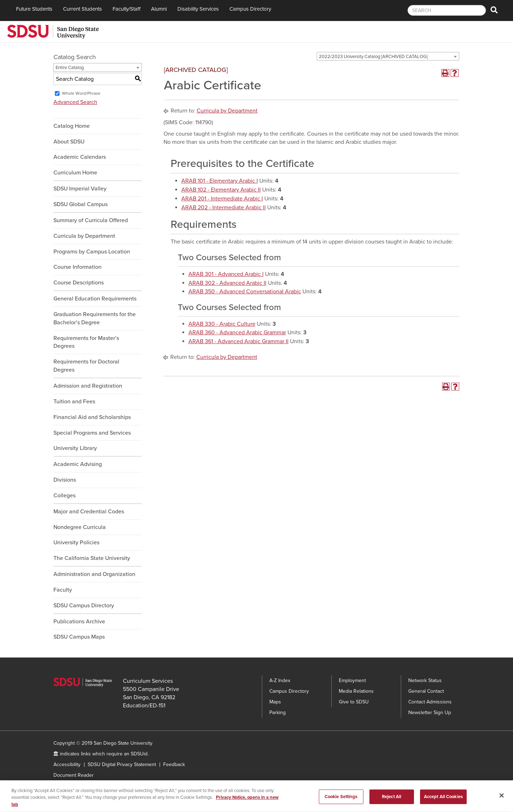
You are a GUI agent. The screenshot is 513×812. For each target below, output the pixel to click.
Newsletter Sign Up (430, 713)
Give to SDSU (354, 702)
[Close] (502, 797)
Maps (275, 702)
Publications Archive (79, 622)
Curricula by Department (84, 236)
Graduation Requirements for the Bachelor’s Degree (95, 318)
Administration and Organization (94, 574)
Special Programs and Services (92, 433)
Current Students (82, 9)
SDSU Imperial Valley (80, 189)
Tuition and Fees (74, 402)
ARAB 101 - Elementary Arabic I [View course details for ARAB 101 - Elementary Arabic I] (220, 181)
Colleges (64, 496)
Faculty (63, 590)
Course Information (77, 267)
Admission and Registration (88, 386)
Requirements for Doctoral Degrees (86, 366)
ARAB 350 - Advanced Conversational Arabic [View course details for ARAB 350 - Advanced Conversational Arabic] (245, 292)
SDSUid (139, 754)
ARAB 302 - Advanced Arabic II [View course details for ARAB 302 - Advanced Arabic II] (227, 283)
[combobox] (388, 56)
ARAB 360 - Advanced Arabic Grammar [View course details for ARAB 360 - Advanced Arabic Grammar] (237, 332)
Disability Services (198, 9)
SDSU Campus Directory (84, 606)
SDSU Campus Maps (79, 637)
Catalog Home (72, 126)
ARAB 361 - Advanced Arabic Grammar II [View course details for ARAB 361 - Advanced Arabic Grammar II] (239, 341)
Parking (278, 713)
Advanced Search (75, 102)
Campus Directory (250, 9)
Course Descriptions (79, 283)
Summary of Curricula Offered (91, 220)
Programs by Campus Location (92, 252)
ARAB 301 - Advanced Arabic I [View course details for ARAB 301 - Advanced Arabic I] (226, 274)
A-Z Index (280, 680)
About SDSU (69, 142)
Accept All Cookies (443, 798)
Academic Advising (78, 464)
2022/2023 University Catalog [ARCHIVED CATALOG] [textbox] (373, 57)
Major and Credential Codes (89, 512)
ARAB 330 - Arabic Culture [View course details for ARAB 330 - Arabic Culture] (222, 324)
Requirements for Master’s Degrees (86, 342)
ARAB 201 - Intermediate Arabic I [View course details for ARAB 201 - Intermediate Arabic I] (222, 199)
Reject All (392, 798)
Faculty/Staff (126, 9)
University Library (75, 448)
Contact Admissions (430, 702)
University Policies (76, 543)
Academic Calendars (80, 157)
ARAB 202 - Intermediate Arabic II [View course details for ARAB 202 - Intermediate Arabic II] (224, 208)
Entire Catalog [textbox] (70, 68)
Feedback (174, 764)
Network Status (425, 680)
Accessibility (67, 764)
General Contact (426, 691)
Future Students (34, 9)
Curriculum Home (75, 173)
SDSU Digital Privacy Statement (122, 764)
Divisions (65, 480)
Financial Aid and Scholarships (92, 417)
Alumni (159, 9)
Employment (352, 680)
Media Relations (356, 691)
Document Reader (74, 775)
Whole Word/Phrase (81, 93)
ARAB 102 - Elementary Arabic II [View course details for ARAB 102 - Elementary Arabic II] (221, 190)
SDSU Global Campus (81, 204)
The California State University (92, 558)
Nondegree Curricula (80, 527)
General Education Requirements (95, 299)
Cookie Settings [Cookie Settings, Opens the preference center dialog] (341, 798)
